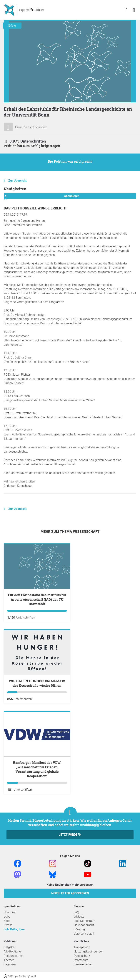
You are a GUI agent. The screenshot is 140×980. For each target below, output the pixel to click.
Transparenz (82, 947)
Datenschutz (82, 956)
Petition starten (14, 956)
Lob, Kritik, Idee (14, 929)
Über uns (10, 912)
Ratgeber (10, 947)
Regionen (10, 964)
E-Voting (79, 929)
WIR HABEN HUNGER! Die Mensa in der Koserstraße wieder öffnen (37, 683)
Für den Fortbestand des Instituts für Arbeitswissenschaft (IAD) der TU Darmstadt (37, 599)
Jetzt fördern (70, 835)
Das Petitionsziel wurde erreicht (35, 208)
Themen (9, 960)
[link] (134, 10)
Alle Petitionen (13, 951)
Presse (8, 925)
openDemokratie (84, 921)
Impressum (81, 960)
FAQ (76, 912)
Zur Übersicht (17, 181)
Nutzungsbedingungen (89, 951)
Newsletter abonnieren (70, 893)
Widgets (79, 917)
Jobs (7, 917)
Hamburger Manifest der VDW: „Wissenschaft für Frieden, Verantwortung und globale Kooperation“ (37, 769)
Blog (7, 921)
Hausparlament (84, 925)
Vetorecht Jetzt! (84, 934)
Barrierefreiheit (83, 964)
